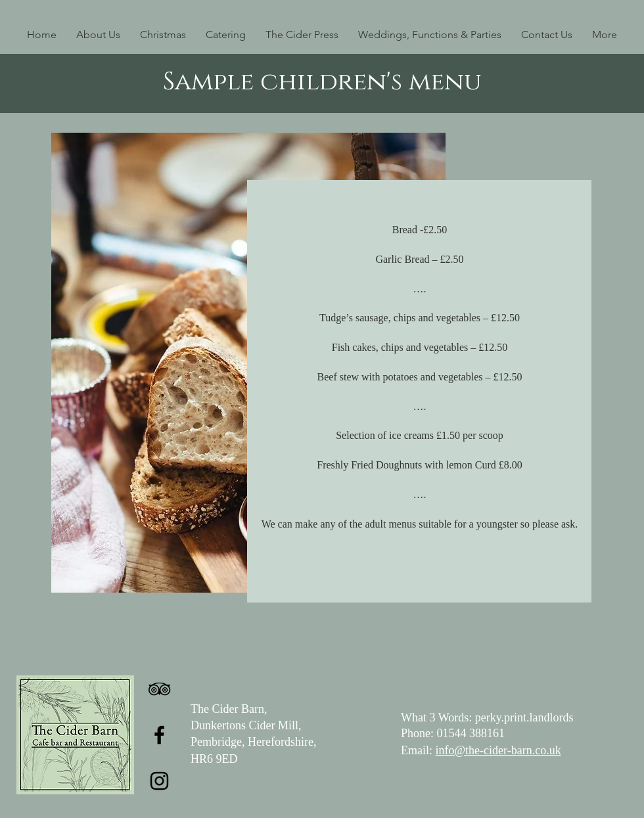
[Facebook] (159, 735)
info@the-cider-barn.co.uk (498, 750)
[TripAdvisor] (159, 689)
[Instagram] (159, 781)
